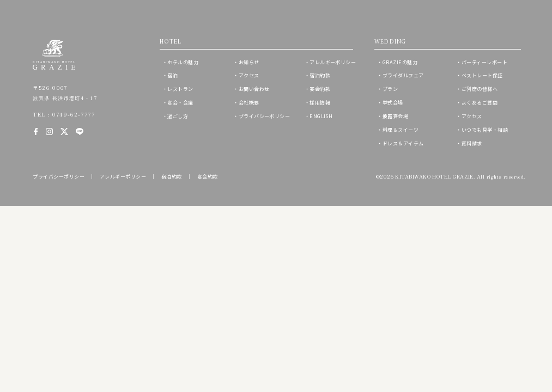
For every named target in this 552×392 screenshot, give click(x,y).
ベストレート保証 (482, 75)
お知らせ (249, 62)
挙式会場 (393, 102)
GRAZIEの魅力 (400, 62)
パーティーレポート (484, 62)
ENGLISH (321, 116)
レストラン (180, 89)
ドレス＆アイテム (403, 143)
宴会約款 (320, 89)
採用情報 (320, 102)
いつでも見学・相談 (485, 130)
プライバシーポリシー (265, 116)
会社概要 (249, 102)
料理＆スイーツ (401, 130)
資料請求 (472, 143)
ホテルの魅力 (183, 62)
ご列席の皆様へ (480, 89)
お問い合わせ (254, 89)
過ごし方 (178, 116)
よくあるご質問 (480, 102)
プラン (390, 89)
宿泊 (172, 75)
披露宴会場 (395, 116)
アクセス (249, 75)
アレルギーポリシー (333, 62)
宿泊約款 (320, 75)
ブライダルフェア (403, 75)
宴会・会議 (180, 102)
